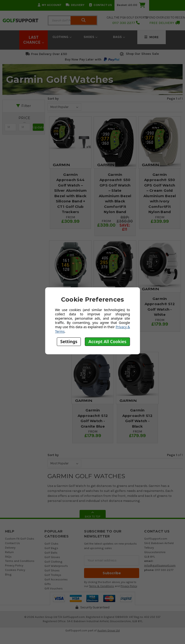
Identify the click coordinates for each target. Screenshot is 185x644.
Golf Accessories (56, 579)
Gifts (48, 584)
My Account (50, 5)
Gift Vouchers (54, 588)
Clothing (62, 37)
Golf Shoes (52, 570)
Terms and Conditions (20, 561)
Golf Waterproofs (56, 566)
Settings (69, 341)
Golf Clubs (51, 544)
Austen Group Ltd (109, 630)
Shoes (90, 37)
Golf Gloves (52, 557)
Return (9, 552)
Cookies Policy (15, 570)
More (152, 37)
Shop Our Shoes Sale (139, 54)
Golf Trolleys (53, 575)
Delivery (75, 5)
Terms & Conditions (102, 586)
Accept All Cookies (108, 341)
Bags (119, 37)
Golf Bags (51, 548)
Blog (8, 574)
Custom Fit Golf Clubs (20, 539)
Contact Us (100, 5)
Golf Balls (51, 553)
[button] (24, 118)
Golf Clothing (53, 562)
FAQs (8, 557)
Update (38, 127)
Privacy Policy (14, 565)
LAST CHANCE (34, 40)
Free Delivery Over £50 (46, 54)
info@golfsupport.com (160, 565)
